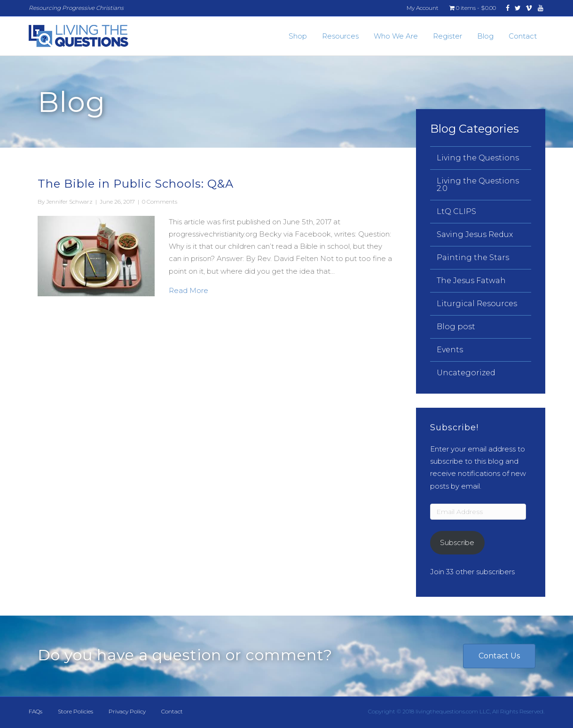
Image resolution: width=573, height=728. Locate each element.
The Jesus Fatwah (471, 281)
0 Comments (160, 202)
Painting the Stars (473, 257)
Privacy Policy (127, 711)
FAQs (35, 711)
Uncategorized (466, 373)
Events (450, 350)
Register (447, 36)
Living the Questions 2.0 (478, 185)
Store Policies (75, 711)
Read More (188, 290)
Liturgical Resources (477, 304)
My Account (423, 8)
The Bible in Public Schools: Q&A (136, 184)
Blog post (456, 327)
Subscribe (457, 542)
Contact (523, 36)
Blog (485, 36)
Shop (298, 36)
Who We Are (396, 36)
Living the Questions (478, 158)
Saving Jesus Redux (475, 234)
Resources (340, 36)
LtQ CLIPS (456, 211)
